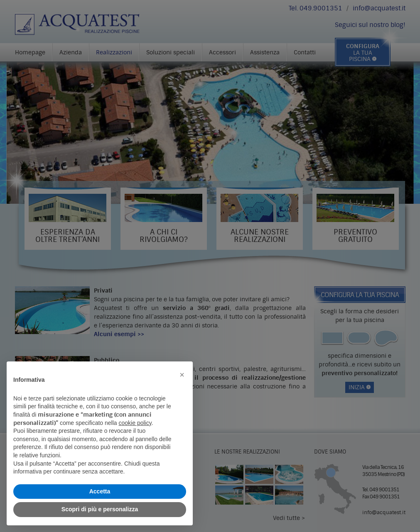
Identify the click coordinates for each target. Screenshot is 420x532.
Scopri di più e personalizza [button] (100, 509)
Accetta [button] (100, 491)
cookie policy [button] (135, 423)
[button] (182, 375)
